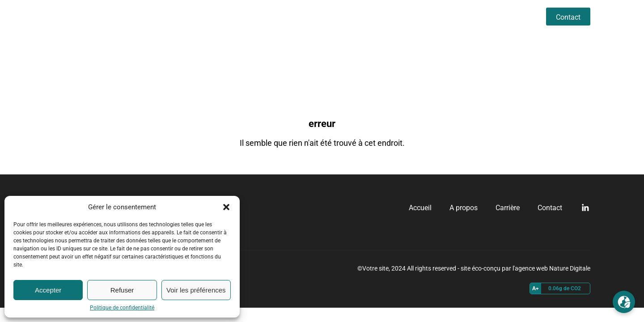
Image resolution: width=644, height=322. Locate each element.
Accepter (48, 290)
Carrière (516, 16)
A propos (472, 16)
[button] (226, 207)
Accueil (429, 16)
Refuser (122, 290)
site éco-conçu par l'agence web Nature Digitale (525, 268)
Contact (568, 17)
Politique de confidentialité (122, 308)
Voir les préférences (196, 290)
